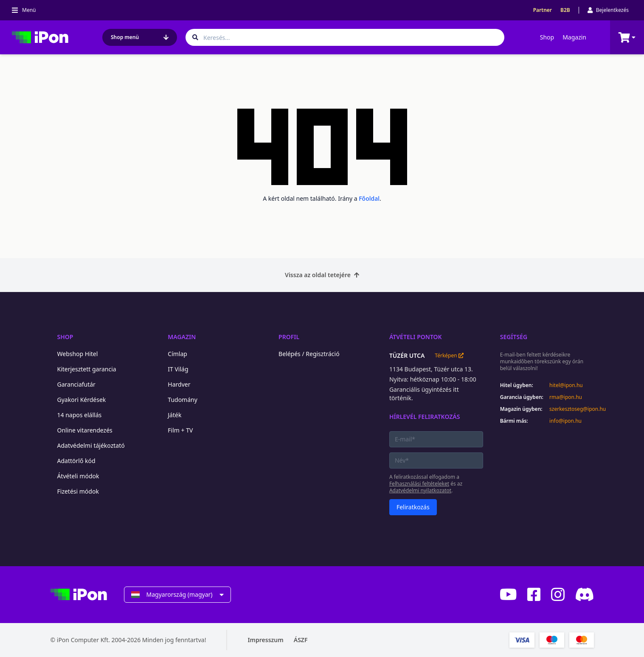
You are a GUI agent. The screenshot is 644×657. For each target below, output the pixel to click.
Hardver (179, 384)
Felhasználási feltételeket (419, 484)
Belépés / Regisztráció (309, 354)
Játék (174, 415)
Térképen (449, 356)
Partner (543, 10)
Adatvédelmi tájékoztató (91, 445)
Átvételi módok (78, 476)
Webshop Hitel (78, 354)
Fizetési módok (78, 491)
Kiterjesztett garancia (87, 369)
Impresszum (265, 640)
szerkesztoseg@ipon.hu (571, 409)
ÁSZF (301, 640)
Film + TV (180, 430)
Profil (289, 337)
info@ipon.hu (565, 421)
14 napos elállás (80, 415)
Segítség (514, 337)
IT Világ (178, 369)
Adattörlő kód (76, 461)
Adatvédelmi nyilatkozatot (420, 490)
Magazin (574, 37)
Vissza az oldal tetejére (322, 275)
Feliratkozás (413, 507)
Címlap (177, 354)
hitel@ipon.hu (566, 385)
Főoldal (369, 198)
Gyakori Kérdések (82, 400)
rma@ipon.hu (566, 397)
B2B (565, 10)
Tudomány (183, 400)
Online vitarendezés (85, 430)
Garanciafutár (76, 384)
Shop (547, 37)
